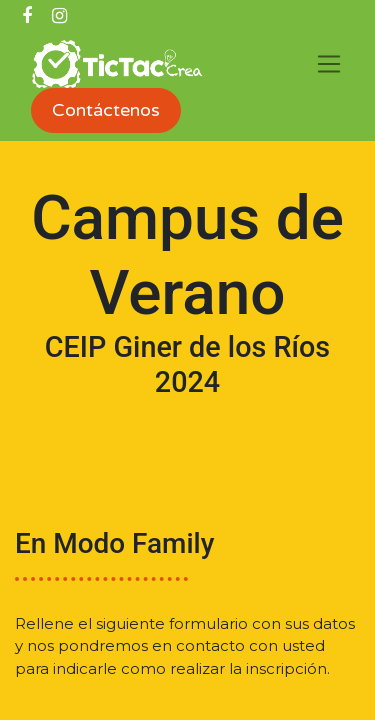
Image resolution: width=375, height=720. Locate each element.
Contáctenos (106, 110)
